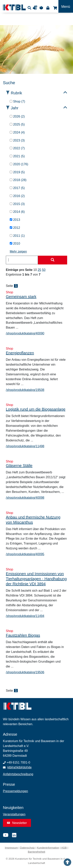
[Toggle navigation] (66, 6)
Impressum (11, 848)
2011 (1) (17, 236)
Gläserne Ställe (19, 466)
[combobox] (22, 260)
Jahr (15, 108)
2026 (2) (17, 116)
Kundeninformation (48, 848)
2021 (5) (17, 156)
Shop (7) (17, 101)
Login (48, 8)
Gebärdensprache (36, 8)
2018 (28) (18, 180)
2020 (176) (19, 164)
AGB (64, 848)
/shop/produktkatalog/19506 (25, 672)
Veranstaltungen (14, 814)
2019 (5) (17, 172)
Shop (55, 8)
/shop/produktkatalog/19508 (25, 390)
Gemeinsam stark (21, 297)
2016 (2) (17, 196)
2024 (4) (17, 132)
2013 (15, 220)
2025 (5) (17, 124)
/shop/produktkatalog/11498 (25, 446)
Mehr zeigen (18, 251)
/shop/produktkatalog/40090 (25, 333)
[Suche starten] (53, 260)
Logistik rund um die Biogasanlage (36, 409)
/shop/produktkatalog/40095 (25, 554)
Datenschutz (27, 848)
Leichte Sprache (42, 8)
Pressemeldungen (15, 791)
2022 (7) (17, 148)
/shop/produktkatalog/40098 (25, 498)
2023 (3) (17, 140)
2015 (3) (17, 204)
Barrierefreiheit (36, 852)
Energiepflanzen (20, 353)
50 (44, 270)
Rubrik (17, 93)
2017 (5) (17, 188)
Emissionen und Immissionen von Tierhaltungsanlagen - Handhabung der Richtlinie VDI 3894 (36, 579)
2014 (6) (17, 212)
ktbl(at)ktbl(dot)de (20, 767)
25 (40, 270)
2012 (15, 228)
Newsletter (17, 823)
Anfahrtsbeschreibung (18, 774)
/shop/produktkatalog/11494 (25, 616)
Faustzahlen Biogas (23, 635)
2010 (15, 244)
